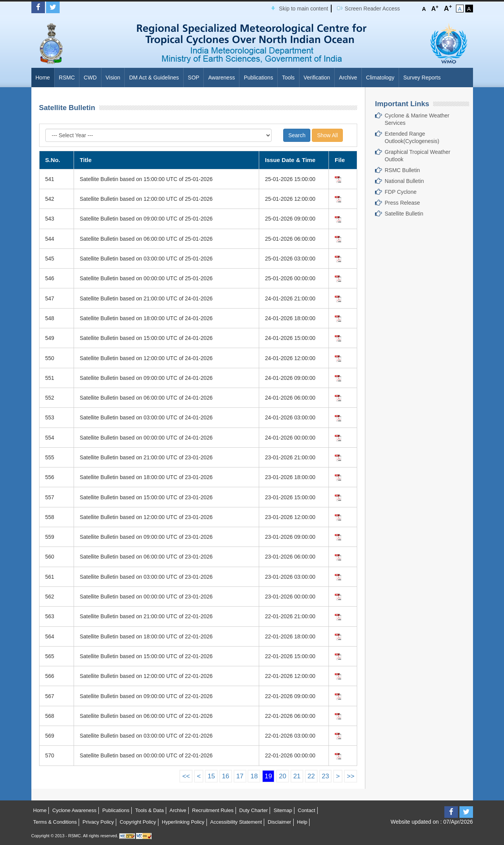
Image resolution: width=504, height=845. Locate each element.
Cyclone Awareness (74, 810)
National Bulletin (404, 181)
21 (297, 776)
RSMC (67, 78)
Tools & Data (150, 810)
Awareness (221, 78)
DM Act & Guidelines (154, 78)
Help (302, 822)
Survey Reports (422, 78)
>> (351, 776)
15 (211, 776)
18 (254, 776)
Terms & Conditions (55, 822)
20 (283, 776)
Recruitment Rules (213, 810)
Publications (258, 78)
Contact (307, 810)
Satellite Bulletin (404, 214)
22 (311, 776)
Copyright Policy (138, 822)
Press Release (402, 203)
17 (240, 776)
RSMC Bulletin (402, 170)
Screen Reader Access (372, 9)
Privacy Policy (98, 822)
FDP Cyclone (401, 192)
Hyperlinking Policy (183, 822)
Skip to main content (304, 9)
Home (43, 78)
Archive (348, 78)
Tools (288, 78)
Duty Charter (254, 810)
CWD (90, 78)
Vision (113, 78)
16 (226, 776)
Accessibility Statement (236, 822)
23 (326, 776)
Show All (327, 135)
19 (268, 776)
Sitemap (283, 810)
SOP (194, 78)
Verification (317, 78)
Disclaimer (280, 822)
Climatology (380, 78)
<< (186, 776)
